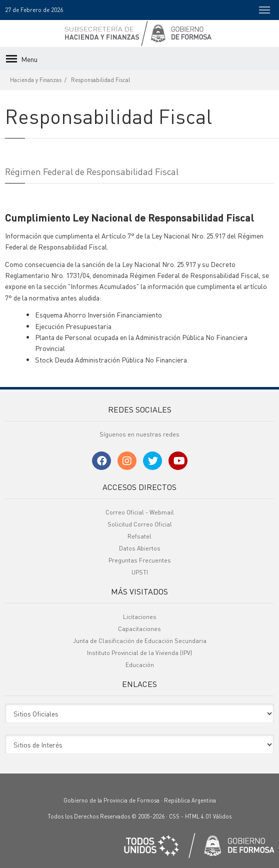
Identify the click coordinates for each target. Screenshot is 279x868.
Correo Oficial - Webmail (140, 512)
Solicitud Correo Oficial (140, 524)
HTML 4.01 (198, 816)
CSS (174, 816)
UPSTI (140, 572)
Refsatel (139, 536)
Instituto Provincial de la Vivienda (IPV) (139, 653)
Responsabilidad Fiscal (100, 80)
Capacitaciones (139, 629)
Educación (140, 665)
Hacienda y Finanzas (36, 80)
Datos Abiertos (140, 548)
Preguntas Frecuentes (140, 560)
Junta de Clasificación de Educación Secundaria (140, 641)
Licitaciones (140, 617)
